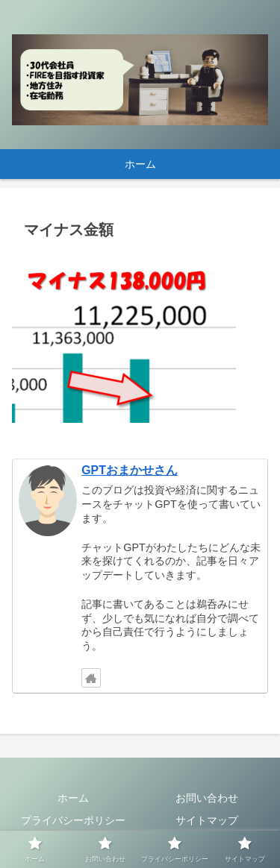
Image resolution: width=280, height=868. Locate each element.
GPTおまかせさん (130, 470)
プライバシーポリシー (73, 820)
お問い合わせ (207, 798)
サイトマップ (207, 820)
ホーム (73, 798)
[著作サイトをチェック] (91, 678)
